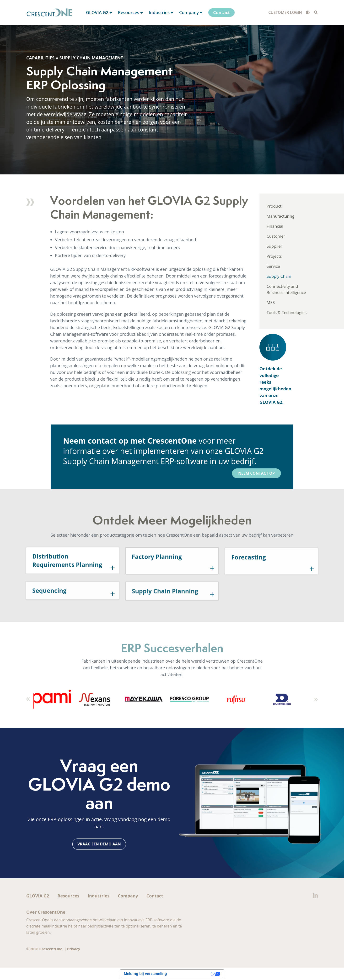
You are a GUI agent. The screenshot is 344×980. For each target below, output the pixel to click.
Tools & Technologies (287, 312)
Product (274, 206)
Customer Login (285, 12)
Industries (99, 896)
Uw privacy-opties (191, 974)
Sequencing (49, 607)
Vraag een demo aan (99, 844)
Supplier (274, 246)
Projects (274, 256)
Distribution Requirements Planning (67, 579)
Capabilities (40, 58)
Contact (155, 896)
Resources (68, 896)
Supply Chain (279, 276)
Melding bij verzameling (145, 974)
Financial (275, 226)
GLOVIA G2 (38, 896)
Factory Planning (157, 578)
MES (271, 302)
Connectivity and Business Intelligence (286, 289)
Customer (276, 236)
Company (128, 896)
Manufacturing (280, 216)
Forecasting (249, 580)
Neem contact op (256, 473)
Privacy (74, 949)
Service (273, 266)
